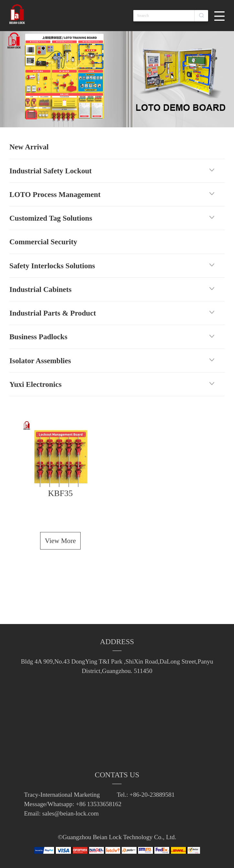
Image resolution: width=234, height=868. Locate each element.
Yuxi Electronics (35, 384)
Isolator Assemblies (40, 361)
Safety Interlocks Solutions (52, 266)
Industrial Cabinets (40, 289)
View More (61, 541)
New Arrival (29, 147)
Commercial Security (43, 242)
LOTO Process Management (55, 194)
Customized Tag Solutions (51, 218)
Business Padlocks (38, 337)
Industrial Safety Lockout (50, 171)
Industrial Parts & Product (53, 313)
